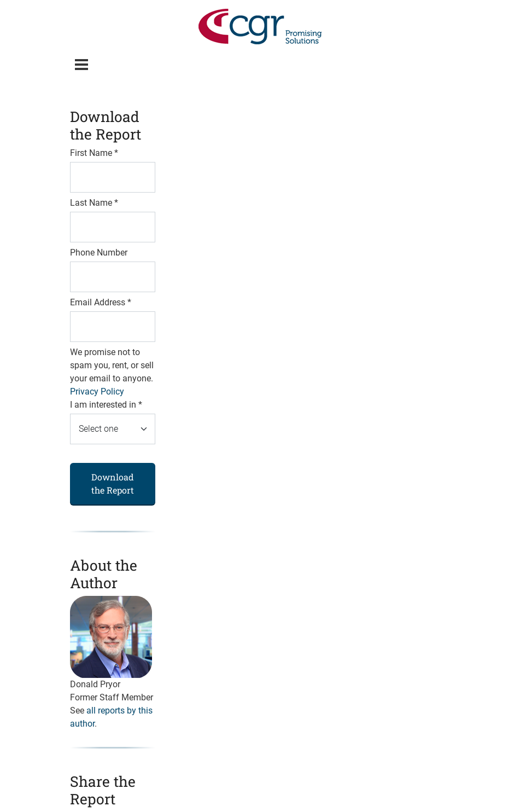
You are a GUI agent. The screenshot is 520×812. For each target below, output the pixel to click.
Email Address (101, 302)
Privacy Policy (97, 391)
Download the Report (113, 483)
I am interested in (106, 405)
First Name (94, 153)
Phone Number (99, 253)
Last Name (94, 203)
